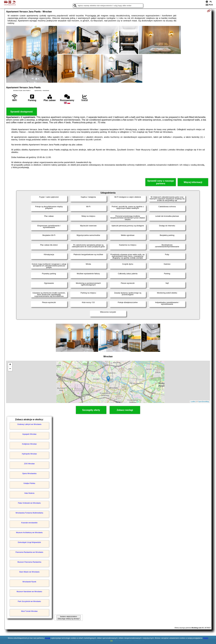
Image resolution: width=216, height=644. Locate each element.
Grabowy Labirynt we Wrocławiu (29, 424)
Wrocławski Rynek (29, 582)
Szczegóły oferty (91, 410)
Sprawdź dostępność (22, 112)
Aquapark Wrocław (29, 434)
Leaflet (193, 402)
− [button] (10, 369)
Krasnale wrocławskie (29, 523)
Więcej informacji (193, 182)
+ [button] (10, 365)
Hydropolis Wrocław (29, 454)
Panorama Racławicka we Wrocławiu (29, 552)
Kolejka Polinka (29, 483)
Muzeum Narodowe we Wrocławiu (29, 592)
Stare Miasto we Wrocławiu (29, 572)
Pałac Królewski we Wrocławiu (29, 503)
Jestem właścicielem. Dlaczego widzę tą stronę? (69, 618)
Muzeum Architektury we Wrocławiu (29, 533)
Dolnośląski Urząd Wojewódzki (29, 542)
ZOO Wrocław (29, 464)
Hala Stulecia (29, 493)
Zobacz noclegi (125, 410)
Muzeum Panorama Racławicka (29, 562)
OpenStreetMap (204, 402)
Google (48, 638)
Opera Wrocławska (29, 474)
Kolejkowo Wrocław (29, 444)
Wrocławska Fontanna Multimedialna (29, 513)
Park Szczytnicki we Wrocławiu (29, 601)
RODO (206, 638)
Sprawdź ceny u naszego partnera (161, 182)
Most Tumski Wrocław (29, 611)
